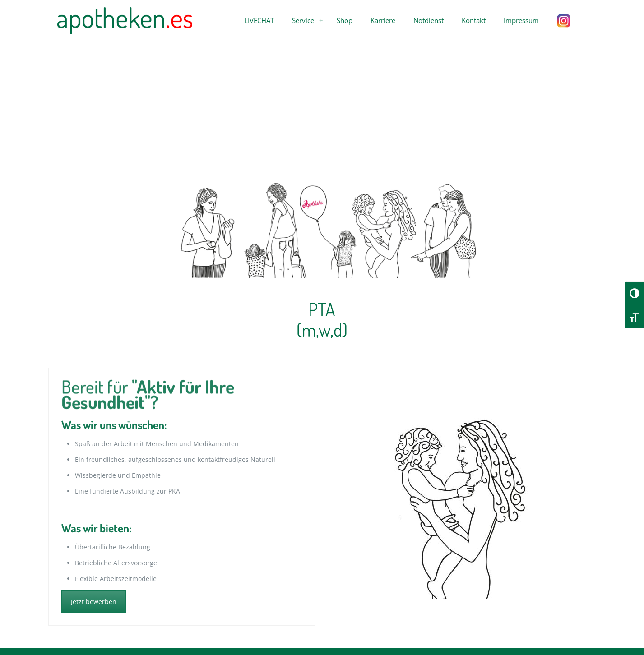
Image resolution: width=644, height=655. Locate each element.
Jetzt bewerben (94, 602)
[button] (259, 20)
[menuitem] (321, 20)
